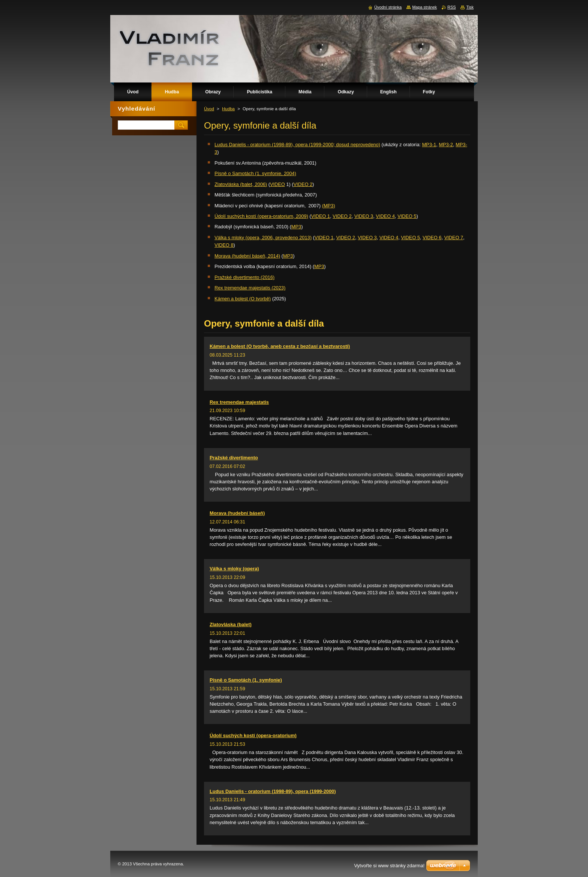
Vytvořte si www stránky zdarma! (389, 866)
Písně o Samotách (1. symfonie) (246, 680)
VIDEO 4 (385, 216)
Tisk (470, 7)
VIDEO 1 (320, 216)
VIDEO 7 (454, 238)
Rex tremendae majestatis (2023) (250, 288)
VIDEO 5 (407, 216)
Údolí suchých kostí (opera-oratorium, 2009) (261, 216)
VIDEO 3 (364, 216)
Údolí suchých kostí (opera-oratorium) (253, 735)
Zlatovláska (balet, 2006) (241, 184)
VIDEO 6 (432, 238)
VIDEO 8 (224, 245)
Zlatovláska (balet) (231, 624)
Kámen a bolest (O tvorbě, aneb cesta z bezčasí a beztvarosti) (280, 346)
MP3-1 (429, 145)
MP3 (296, 227)
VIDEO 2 (303, 184)
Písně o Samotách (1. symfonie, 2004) (255, 173)
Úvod (209, 109)
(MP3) (329, 206)
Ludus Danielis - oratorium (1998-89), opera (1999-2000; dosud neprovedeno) (297, 145)
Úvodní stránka (388, 7)
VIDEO (277, 184)
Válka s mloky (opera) (234, 569)
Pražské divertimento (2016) (244, 277)
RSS (451, 7)
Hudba (228, 109)
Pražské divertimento (234, 458)
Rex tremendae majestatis (239, 402)
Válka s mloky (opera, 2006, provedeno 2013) (263, 238)
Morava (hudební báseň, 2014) (247, 256)
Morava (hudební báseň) (237, 513)
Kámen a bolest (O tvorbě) (243, 299)
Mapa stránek (424, 7)
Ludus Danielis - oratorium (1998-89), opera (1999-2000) (273, 791)
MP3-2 (446, 145)
